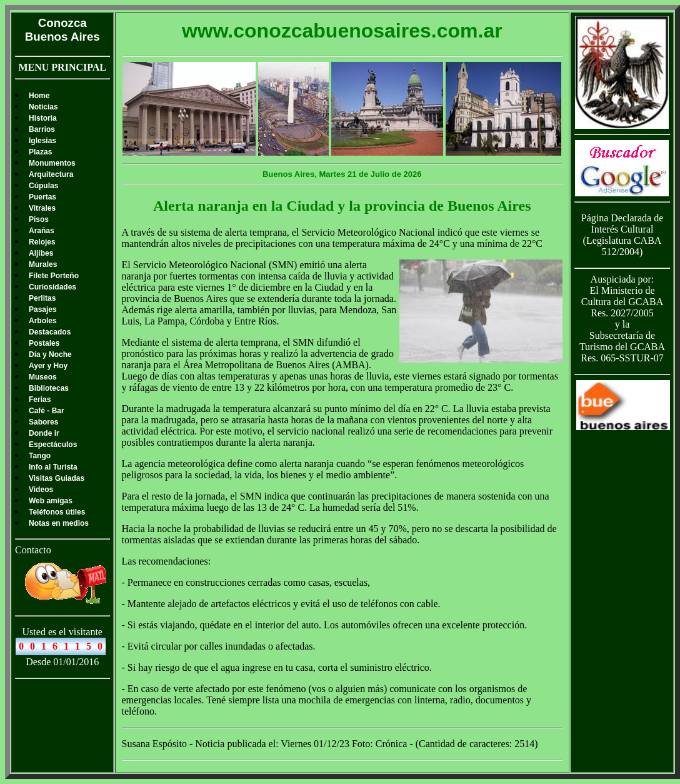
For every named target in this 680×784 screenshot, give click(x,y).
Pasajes (43, 309)
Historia (43, 118)
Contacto (33, 550)
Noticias (43, 107)
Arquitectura (51, 174)
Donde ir (44, 433)
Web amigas (51, 501)
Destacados (50, 332)
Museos (43, 377)
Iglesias (42, 141)
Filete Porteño (54, 276)
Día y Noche (50, 354)
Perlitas (42, 298)
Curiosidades (52, 287)
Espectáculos (53, 445)
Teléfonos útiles (57, 512)
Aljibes (41, 253)
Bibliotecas (49, 388)
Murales (43, 264)
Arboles (43, 321)
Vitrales (42, 208)
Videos (41, 490)
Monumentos (52, 163)
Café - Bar (47, 411)
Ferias (40, 400)
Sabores (43, 422)
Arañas (42, 231)
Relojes (42, 242)
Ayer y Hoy (48, 366)
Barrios (42, 129)
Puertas (42, 197)
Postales (44, 343)
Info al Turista (53, 467)
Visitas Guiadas (57, 478)
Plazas (40, 152)
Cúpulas (43, 186)
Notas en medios (59, 523)
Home (39, 96)
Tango (40, 456)
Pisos (39, 219)
